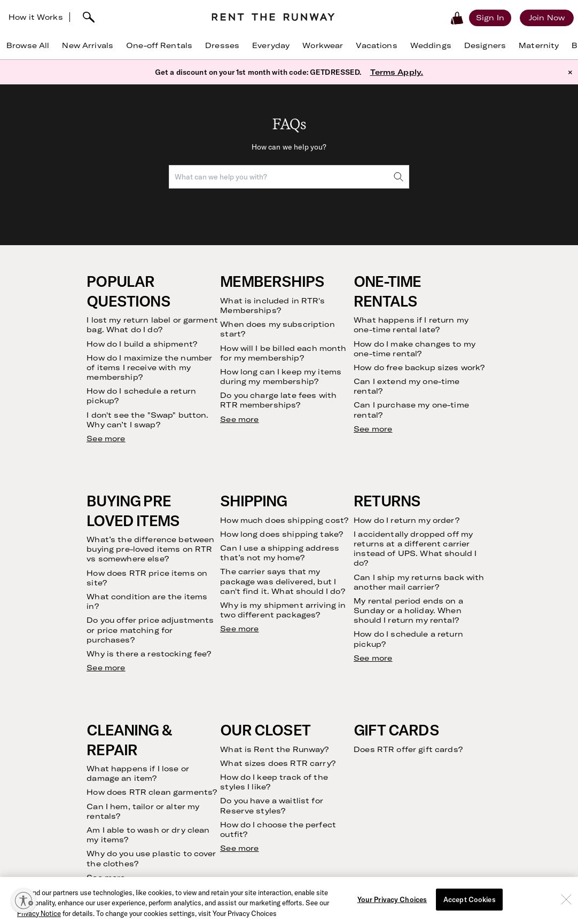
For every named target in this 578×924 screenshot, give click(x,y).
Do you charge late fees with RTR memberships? (278, 400)
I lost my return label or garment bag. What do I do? (152, 325)
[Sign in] (490, 18)
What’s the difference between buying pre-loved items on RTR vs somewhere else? (150, 549)
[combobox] (289, 177)
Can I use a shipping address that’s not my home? (280, 553)
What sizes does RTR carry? (278, 763)
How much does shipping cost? (284, 520)
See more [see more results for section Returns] (373, 658)
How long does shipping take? (282, 534)
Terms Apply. (397, 72)
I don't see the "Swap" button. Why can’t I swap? (147, 420)
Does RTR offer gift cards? (408, 749)
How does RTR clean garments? (152, 792)
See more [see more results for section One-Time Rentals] (373, 429)
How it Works (36, 17)
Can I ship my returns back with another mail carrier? (419, 582)
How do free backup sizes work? (419, 367)
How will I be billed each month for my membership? (283, 353)
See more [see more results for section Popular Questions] (106, 438)
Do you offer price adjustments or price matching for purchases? (150, 630)
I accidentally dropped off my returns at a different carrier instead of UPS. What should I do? (415, 549)
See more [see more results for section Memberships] (239, 419)
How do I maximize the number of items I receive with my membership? (149, 367)
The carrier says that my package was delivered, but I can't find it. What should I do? (282, 581)
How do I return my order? (407, 520)
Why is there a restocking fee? (149, 654)
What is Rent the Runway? (274, 749)
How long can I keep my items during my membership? (281, 377)
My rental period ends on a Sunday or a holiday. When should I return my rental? (408, 610)
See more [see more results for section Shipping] (239, 629)
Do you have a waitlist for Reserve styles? (272, 805)
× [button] (570, 72)
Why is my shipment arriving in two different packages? (283, 610)
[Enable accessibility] (24, 900)
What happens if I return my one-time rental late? (411, 325)
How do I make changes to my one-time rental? (415, 349)
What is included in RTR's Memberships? (272, 306)
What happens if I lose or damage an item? (138, 773)
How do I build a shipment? (142, 344)
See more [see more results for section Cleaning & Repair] (106, 878)
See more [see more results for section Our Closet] (239, 848)
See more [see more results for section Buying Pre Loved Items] (106, 668)
